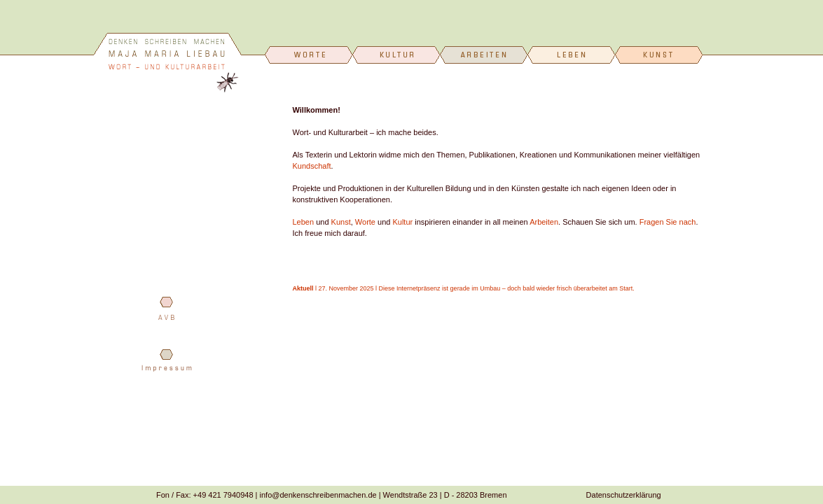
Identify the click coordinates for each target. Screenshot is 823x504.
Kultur (402, 222)
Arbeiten (544, 222)
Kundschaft (312, 166)
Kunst (341, 222)
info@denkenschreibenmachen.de (318, 495)
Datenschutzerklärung (624, 495)
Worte (365, 222)
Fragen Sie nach (668, 222)
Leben (304, 222)
